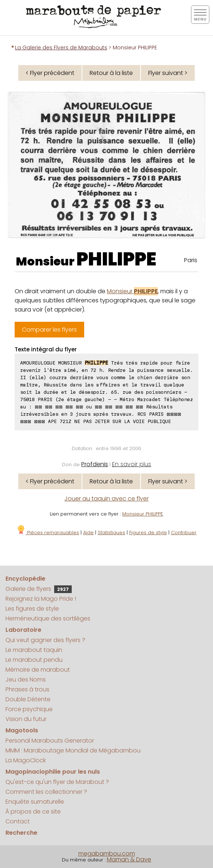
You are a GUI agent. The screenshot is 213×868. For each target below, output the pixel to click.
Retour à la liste (111, 73)
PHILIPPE (116, 259)
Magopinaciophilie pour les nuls (53, 772)
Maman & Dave (129, 859)
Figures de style (148, 533)
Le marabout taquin (34, 650)
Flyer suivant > (168, 73)
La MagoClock (26, 760)
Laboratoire (23, 630)
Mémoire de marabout (38, 670)
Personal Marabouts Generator (50, 741)
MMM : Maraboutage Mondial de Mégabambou (73, 750)
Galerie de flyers (39, 589)
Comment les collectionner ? (46, 792)
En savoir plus (132, 464)
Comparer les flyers (49, 330)
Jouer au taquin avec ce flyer (106, 499)
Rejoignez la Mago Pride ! (41, 599)
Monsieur (132, 291)
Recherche (21, 833)
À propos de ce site (33, 812)
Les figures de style (32, 609)
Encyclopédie (25, 579)
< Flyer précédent (50, 73)
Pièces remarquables (48, 533)
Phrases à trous (27, 689)
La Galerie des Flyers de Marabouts (61, 48)
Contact (18, 821)
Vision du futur (26, 719)
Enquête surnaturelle (35, 802)
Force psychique (29, 709)
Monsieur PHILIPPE (143, 514)
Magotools (22, 730)
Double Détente (28, 699)
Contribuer (184, 533)
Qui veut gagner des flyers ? (45, 640)
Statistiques (111, 533)
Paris (191, 260)
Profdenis (95, 464)
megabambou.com (107, 854)
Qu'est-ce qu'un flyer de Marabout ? (57, 782)
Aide (88, 533)
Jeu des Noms (26, 680)
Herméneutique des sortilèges (48, 618)
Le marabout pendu (34, 660)
